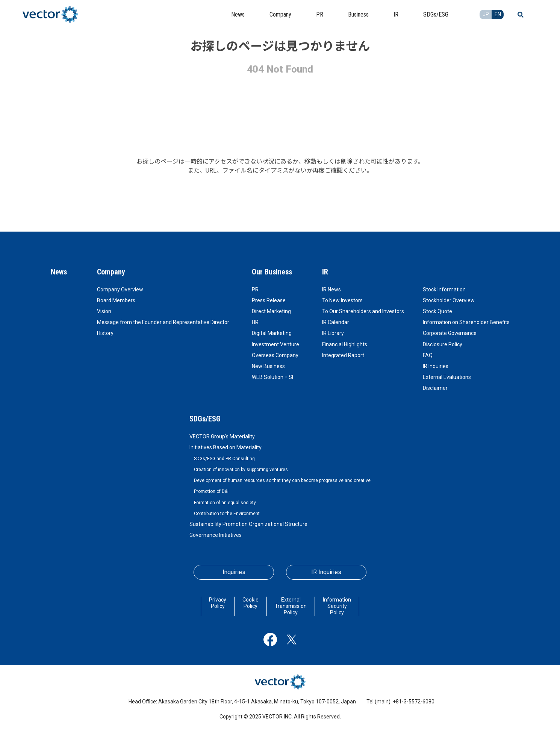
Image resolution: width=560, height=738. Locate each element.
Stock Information (444, 289)
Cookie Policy (250, 603)
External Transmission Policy (291, 606)
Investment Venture (275, 344)
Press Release (269, 300)
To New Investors (342, 300)
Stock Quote (437, 311)
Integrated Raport (343, 355)
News (59, 272)
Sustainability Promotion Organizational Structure (248, 524)
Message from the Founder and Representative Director (163, 322)
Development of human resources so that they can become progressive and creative (282, 480)
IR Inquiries (436, 366)
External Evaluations (447, 377)
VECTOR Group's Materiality (222, 436)
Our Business (272, 272)
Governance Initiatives (216, 535)
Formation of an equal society (225, 503)
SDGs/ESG (205, 419)
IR (325, 272)
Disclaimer (435, 388)
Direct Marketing (271, 311)
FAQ (428, 355)
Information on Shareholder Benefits (466, 322)
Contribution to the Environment (227, 514)
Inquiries (234, 572)
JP (486, 14)
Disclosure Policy (443, 344)
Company (111, 272)
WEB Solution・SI (272, 377)
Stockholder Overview (449, 300)
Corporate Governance (450, 333)
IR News (331, 289)
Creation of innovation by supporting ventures (241, 470)
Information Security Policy (337, 606)
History (105, 333)
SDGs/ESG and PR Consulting (224, 459)
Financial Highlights (345, 344)
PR (255, 289)
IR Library (333, 333)
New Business (268, 366)
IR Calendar (336, 322)
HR (255, 322)
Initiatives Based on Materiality (226, 447)
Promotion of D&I (211, 491)
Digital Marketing (272, 333)
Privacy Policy (218, 603)
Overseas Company (275, 355)
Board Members (116, 300)
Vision (104, 311)
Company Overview (120, 289)
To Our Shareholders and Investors (363, 311)
